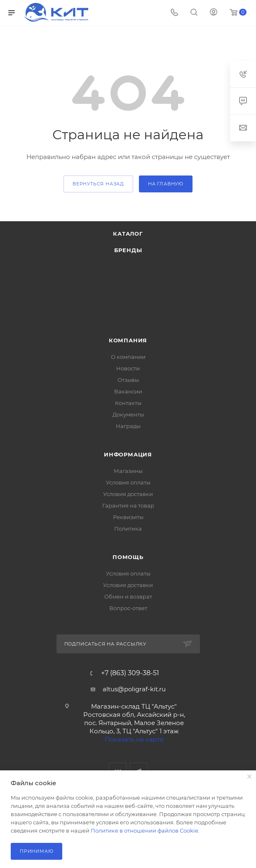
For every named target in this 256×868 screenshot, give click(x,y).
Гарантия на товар (128, 505)
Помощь (128, 557)
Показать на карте (134, 739)
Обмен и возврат (128, 597)
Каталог (128, 234)
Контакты (128, 403)
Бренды (128, 250)
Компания (128, 340)
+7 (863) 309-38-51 (130, 673)
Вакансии (128, 391)
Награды (128, 426)
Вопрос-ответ (128, 608)
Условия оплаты (128, 482)
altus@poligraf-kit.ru (134, 689)
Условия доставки (128, 494)
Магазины (128, 471)
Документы (128, 414)
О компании (128, 357)
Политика (128, 529)
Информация (128, 454)
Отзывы (128, 380)
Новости (128, 368)
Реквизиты (128, 517)
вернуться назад (98, 184)
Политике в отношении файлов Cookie (144, 831)
